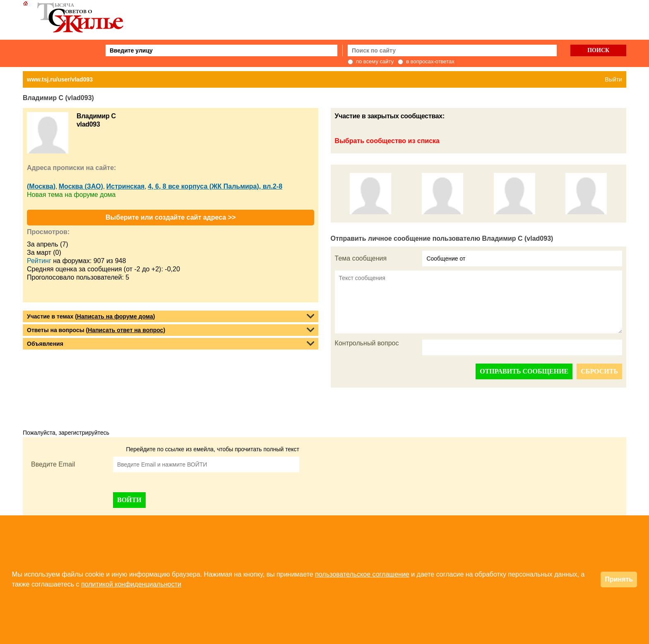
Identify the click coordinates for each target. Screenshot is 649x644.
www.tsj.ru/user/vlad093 (60, 79)
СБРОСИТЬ (599, 371)
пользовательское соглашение (362, 574)
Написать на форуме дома (115, 316)
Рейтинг (39, 261)
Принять (619, 579)
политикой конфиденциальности (131, 584)
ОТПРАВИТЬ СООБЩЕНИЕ (524, 371)
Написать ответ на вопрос (125, 330)
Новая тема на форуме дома (71, 195)
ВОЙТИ (129, 500)
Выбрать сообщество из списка (387, 141)
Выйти (614, 79)
